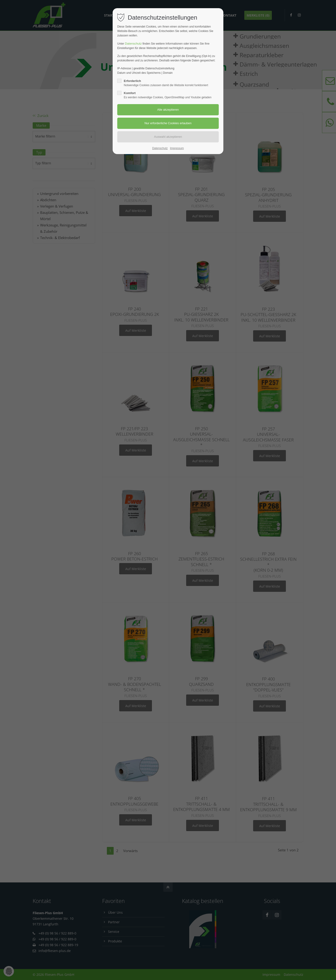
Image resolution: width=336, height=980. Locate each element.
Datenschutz (133, 44)
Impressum (177, 148)
